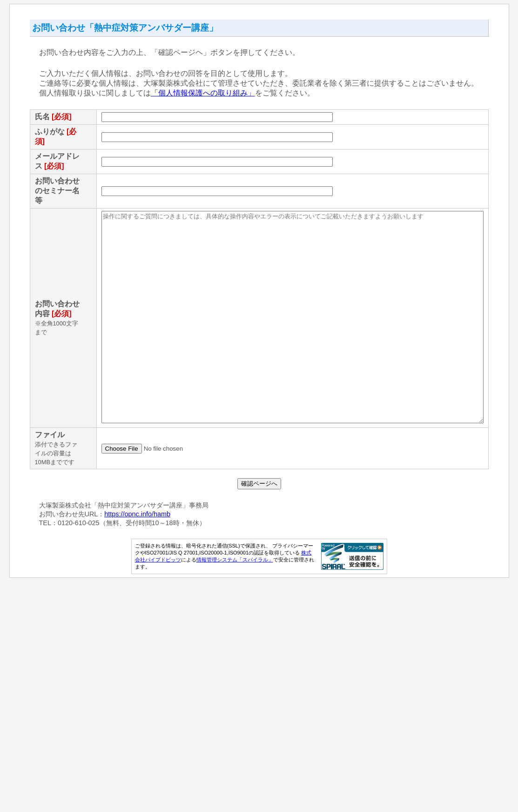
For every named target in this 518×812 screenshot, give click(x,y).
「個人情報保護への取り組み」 (197, 93)
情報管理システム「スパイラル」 (237, 790)
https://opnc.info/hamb (132, 744)
